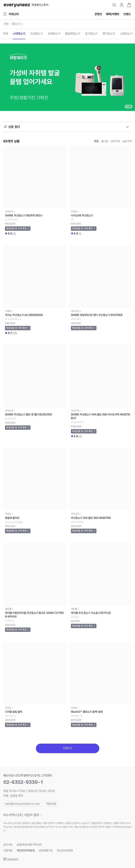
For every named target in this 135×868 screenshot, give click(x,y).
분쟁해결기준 (46, 850)
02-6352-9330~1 (23, 782)
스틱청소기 (19, 34)
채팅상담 (51, 804)
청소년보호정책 (65, 850)
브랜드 (127, 14)
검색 (114, 5)
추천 (96, 141)
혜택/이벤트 (113, 14)
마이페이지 (122, 5)
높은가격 (127, 141)
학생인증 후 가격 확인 (16, 229)
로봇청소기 (54, 34)
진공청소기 (36, 34)
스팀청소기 (126, 34)
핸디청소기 (109, 34)
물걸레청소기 (73, 34)
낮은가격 (115, 141)
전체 (5, 34)
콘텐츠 (98, 14)
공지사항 (8, 845)
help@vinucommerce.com (23, 804)
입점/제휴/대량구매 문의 (29, 845)
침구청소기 (91, 34)
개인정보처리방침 (26, 850)
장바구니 (129, 5)
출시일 (105, 141)
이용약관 (8, 850)
